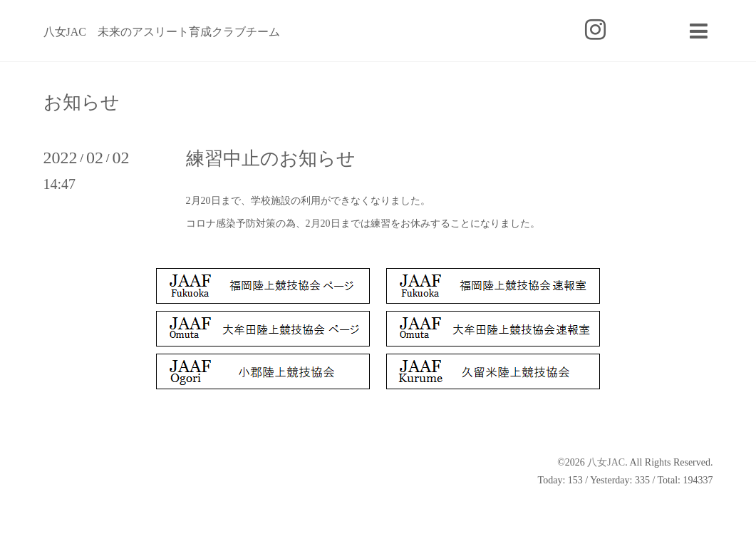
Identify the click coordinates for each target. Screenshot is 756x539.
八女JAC (606, 462)
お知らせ (82, 103)
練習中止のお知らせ (271, 159)
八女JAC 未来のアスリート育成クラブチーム (162, 32)
